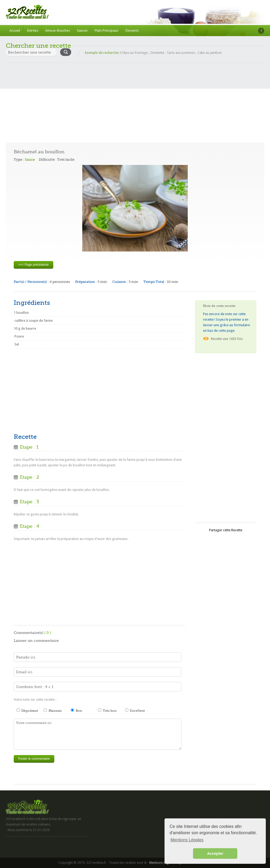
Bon (76, 710)
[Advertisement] (135, 100)
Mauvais (53, 710)
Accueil (15, 30)
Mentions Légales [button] (187, 840)
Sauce (30, 160)
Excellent (135, 710)
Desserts (132, 30)
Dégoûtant (27, 710)
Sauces (82, 30)
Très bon (107, 710)
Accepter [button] (215, 853)
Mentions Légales (162, 863)
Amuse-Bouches (58, 30)
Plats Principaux (107, 30)
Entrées (33, 30)
